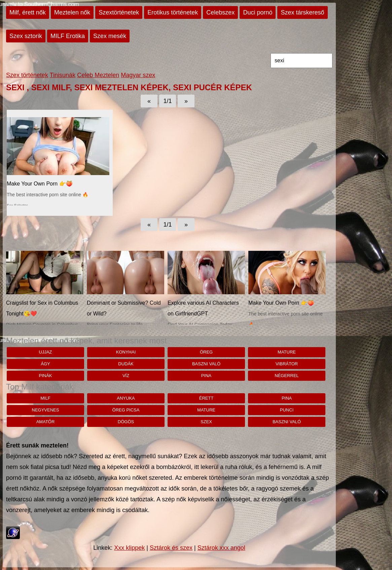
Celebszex (220, 12)
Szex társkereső (302, 12)
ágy (45, 364)
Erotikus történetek (173, 12)
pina (206, 376)
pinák (45, 376)
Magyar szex (138, 75)
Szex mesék (110, 36)
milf (45, 398)
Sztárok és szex (171, 548)
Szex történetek (27, 75)
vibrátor (287, 364)
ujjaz (46, 352)
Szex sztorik (26, 36)
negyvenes (46, 410)
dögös (126, 422)
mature (287, 352)
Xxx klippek (129, 548)
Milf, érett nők (28, 12)
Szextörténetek (119, 12)
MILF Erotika (68, 36)
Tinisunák (63, 75)
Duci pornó (258, 12)
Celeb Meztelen (98, 75)
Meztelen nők (72, 12)
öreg (206, 352)
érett (206, 398)
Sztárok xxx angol (221, 548)
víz (126, 376)
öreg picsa (126, 410)
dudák (126, 364)
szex (206, 422)
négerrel (287, 376)
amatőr (46, 422)
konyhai (126, 352)
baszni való (206, 364)
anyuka (126, 398)
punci (287, 410)
